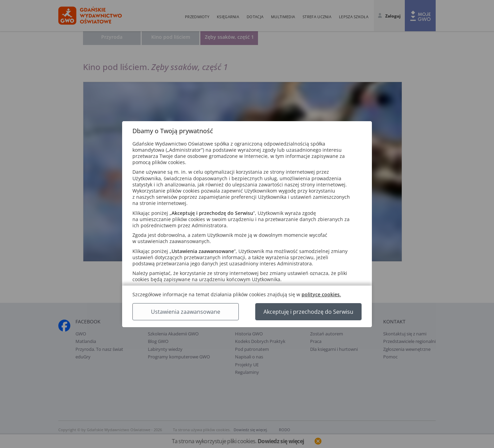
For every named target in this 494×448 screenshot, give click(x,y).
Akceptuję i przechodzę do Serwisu (308, 312)
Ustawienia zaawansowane (186, 312)
